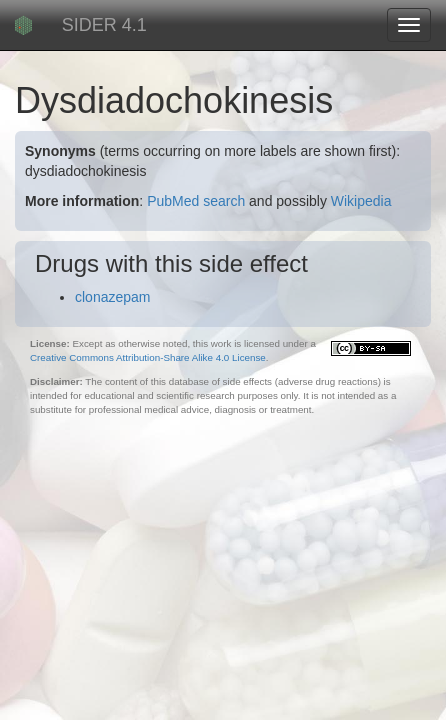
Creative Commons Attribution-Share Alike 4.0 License (148, 357)
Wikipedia (361, 201)
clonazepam (113, 297)
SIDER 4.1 (104, 25)
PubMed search (196, 201)
